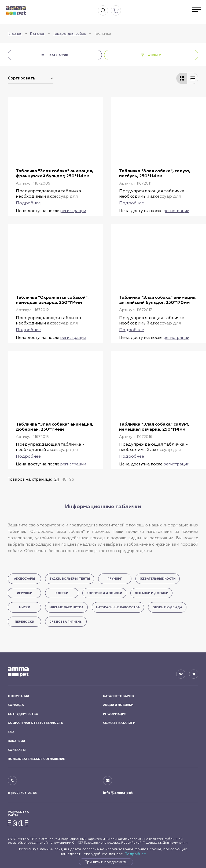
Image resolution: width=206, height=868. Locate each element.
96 (72, 479)
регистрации (73, 211)
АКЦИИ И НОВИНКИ (118, 705)
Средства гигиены (66, 622)
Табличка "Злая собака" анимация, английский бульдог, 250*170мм (158, 300)
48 (64, 479)
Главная (15, 33)
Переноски (24, 622)
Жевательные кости (158, 579)
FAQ (11, 732)
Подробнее (135, 854)
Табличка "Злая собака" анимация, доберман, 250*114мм (54, 427)
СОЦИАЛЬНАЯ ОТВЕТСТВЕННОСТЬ (35, 723)
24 (57, 479)
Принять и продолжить (106, 862)
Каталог (38, 33)
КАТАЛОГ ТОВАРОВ (118, 696)
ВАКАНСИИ (16, 741)
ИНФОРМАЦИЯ (115, 714)
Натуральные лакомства (118, 607)
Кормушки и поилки (104, 593)
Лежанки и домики (151, 593)
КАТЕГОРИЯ (59, 55)
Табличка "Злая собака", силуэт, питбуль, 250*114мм (155, 173)
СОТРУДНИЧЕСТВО (23, 714)
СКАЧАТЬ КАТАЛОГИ (119, 723)
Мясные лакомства (66, 607)
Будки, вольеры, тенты (70, 579)
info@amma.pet (118, 793)
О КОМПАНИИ (18, 696)
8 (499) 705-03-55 (22, 793)
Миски (25, 607)
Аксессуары (24, 579)
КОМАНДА (16, 705)
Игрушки (25, 593)
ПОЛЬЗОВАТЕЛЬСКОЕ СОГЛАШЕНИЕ (36, 759)
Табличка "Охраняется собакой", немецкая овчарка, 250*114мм (52, 300)
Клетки (62, 593)
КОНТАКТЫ (17, 750)
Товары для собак (69, 33)
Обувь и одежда (167, 607)
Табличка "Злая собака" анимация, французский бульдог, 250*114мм (54, 173)
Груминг (115, 579)
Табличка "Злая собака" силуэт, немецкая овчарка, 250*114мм (154, 427)
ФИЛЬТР (154, 55)
